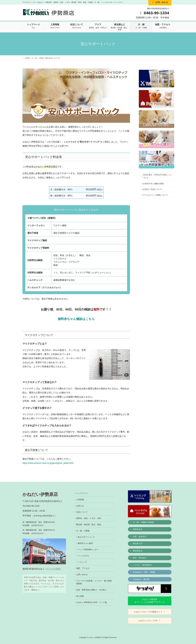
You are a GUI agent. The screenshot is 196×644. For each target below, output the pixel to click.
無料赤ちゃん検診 (85, 543)
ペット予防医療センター (88, 549)
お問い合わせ (82, 574)
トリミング (82, 562)
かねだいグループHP (150, 621)
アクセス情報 (53, 569)
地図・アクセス (83, 568)
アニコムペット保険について (155, 195)
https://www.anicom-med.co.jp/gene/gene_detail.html (48, 463)
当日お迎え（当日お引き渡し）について (157, 176)
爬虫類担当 (136, 551)
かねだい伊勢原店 (150, 601)
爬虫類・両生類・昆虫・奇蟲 (89, 525)
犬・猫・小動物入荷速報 (142, 522)
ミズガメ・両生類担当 (141, 565)
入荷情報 (80, 500)
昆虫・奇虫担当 (138, 558)
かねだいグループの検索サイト (150, 612)
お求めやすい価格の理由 (153, 184)
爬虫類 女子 (136, 544)
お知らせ (80, 506)
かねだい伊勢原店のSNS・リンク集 (92, 602)
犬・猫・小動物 (83, 531)
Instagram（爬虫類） (140, 579)
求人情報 (80, 596)
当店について (82, 512)
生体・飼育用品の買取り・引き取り (91, 590)
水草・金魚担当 (138, 536)
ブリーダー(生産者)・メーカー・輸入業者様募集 (94, 582)
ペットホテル (83, 556)
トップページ (82, 493)
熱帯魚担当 (136, 529)
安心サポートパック (86, 537)
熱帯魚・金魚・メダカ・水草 (89, 518)
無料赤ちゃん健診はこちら (76, 319)
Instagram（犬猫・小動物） (143, 572)
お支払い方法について (152, 189)
